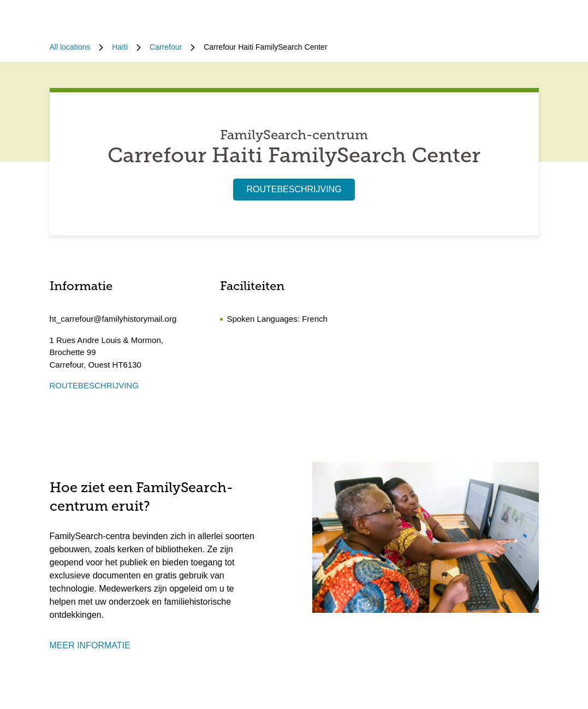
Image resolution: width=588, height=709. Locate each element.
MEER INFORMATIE (90, 645)
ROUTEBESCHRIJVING (294, 189)
